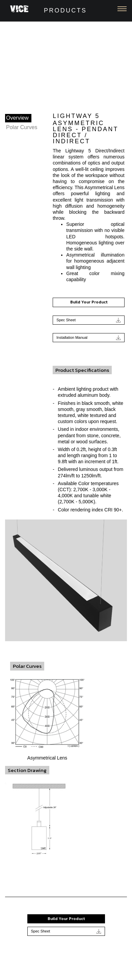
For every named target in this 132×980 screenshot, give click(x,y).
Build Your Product (89, 302)
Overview (17, 118)
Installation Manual (88, 338)
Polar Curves (22, 127)
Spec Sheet (88, 320)
